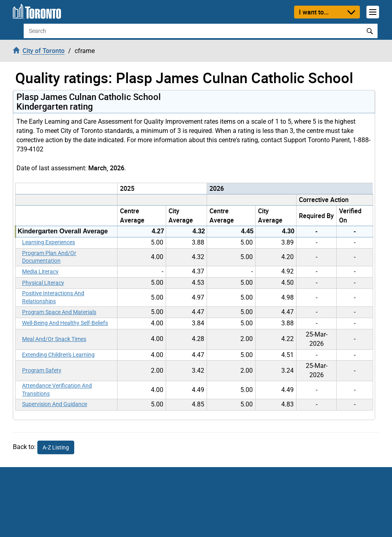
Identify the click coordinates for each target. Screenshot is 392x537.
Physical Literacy (43, 283)
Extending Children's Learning (58, 355)
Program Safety (42, 370)
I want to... (314, 12)
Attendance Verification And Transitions (57, 390)
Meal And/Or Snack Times (54, 339)
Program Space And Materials (59, 312)
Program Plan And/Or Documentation (49, 257)
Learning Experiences (49, 242)
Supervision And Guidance (55, 404)
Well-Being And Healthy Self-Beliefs (65, 323)
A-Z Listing (56, 447)
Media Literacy (40, 272)
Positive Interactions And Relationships (53, 297)
